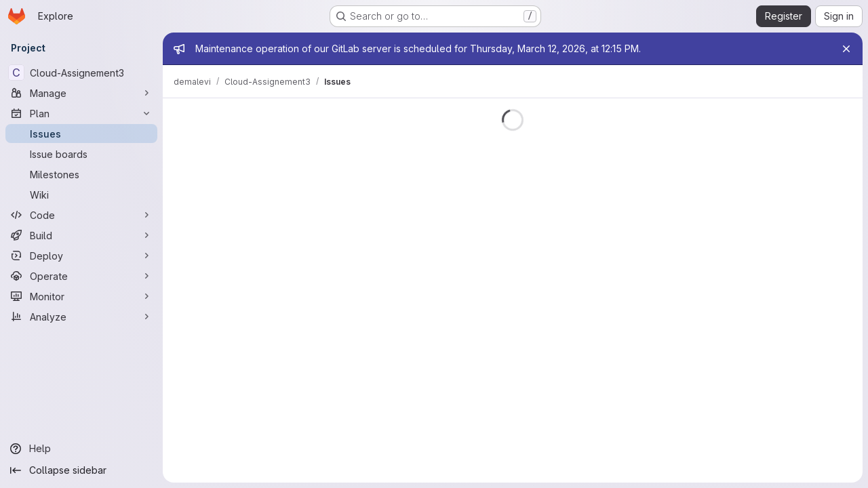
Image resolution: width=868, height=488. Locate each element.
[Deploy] (81, 256)
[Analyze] (81, 317)
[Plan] (81, 113)
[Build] (81, 235)
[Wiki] (81, 195)
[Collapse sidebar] (81, 470)
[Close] (846, 49)
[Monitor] (81, 296)
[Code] (81, 215)
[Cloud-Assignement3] (81, 73)
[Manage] (81, 93)
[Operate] (81, 276)
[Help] (81, 449)
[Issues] (81, 134)
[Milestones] (81, 174)
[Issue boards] (81, 154)
